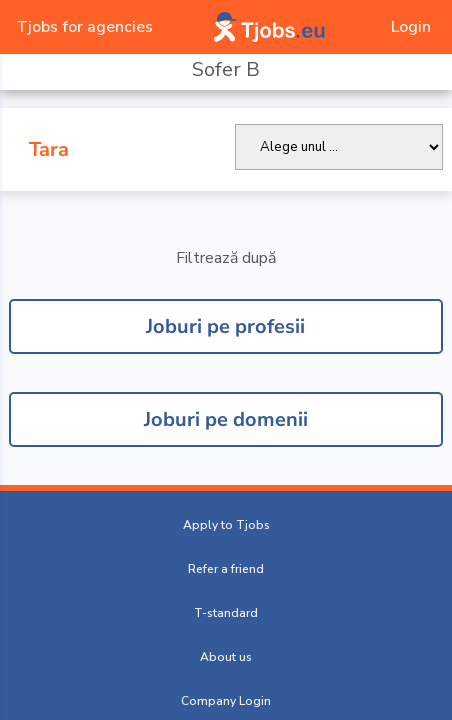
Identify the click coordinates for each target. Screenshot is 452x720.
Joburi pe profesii (225, 326)
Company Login (226, 701)
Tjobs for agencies (84, 27)
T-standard (226, 613)
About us (226, 657)
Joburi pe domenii (226, 419)
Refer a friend (226, 569)
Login (411, 27)
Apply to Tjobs (226, 525)
